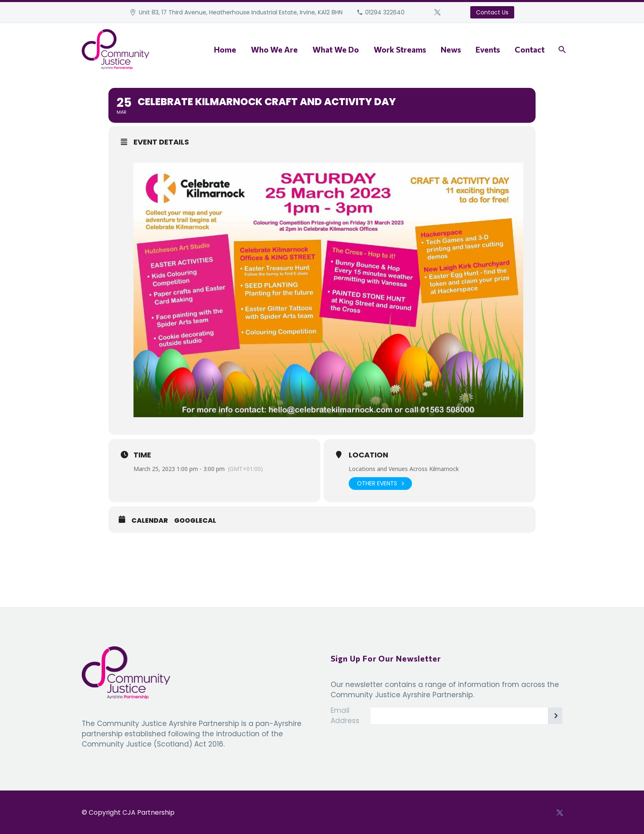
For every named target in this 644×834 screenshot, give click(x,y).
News (451, 49)
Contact (530, 49)
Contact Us (492, 12)
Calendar (150, 521)
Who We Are (274, 49)
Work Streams (400, 49)
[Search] (561, 49)
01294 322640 (385, 12)
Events (488, 49)
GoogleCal (195, 521)
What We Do (336, 49)
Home (225, 49)
